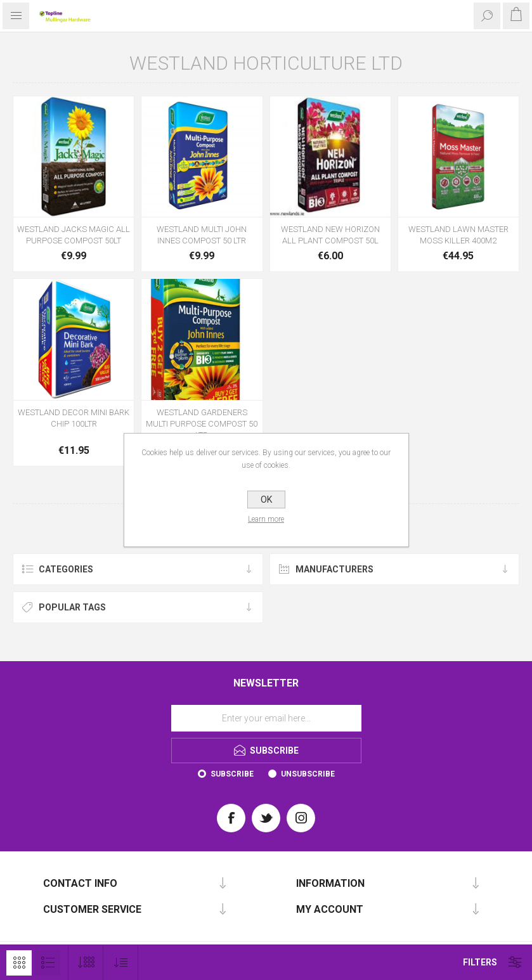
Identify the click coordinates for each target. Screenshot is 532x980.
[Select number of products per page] (86, 963)
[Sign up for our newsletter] (266, 718)
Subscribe (232, 774)
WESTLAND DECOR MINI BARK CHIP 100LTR (74, 418)
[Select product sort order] (121, 963)
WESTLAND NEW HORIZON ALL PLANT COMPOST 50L (330, 235)
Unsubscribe (308, 774)
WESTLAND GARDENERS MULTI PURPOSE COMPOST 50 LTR (202, 424)
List (48, 963)
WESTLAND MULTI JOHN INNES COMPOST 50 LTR (202, 235)
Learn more (266, 519)
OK (266, 500)
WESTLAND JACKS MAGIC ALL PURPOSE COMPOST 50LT (74, 235)
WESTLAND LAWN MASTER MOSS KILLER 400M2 (458, 235)
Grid (19, 963)
